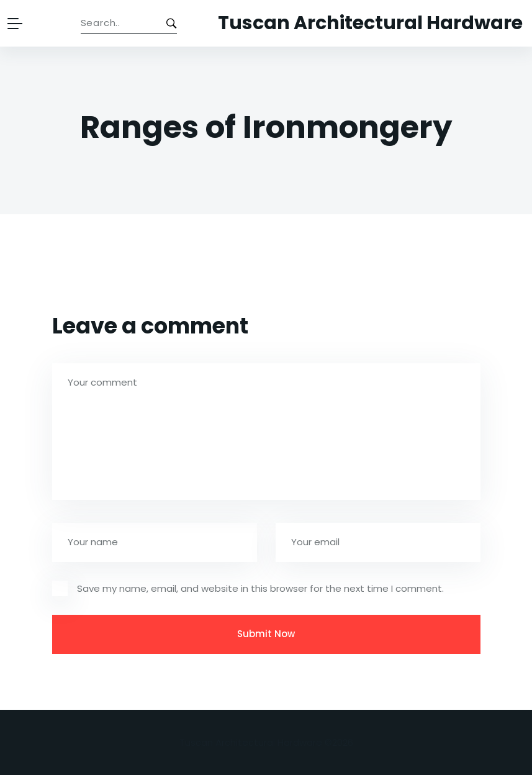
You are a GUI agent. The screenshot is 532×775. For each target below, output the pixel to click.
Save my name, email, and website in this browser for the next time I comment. (260, 588)
